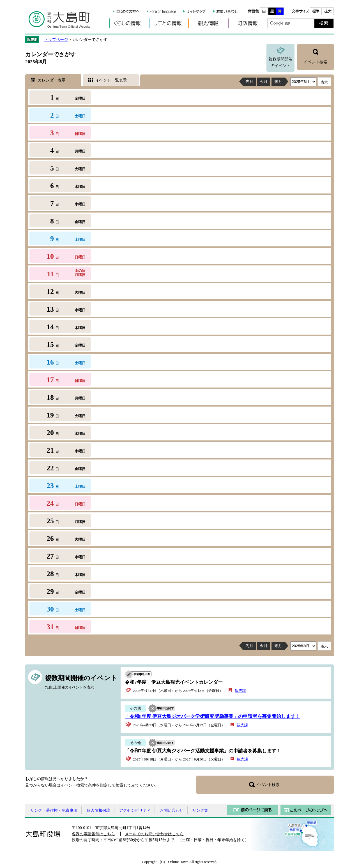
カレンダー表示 (52, 80)
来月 (278, 81)
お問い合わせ (172, 810)
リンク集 (200, 810)
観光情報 (208, 23)
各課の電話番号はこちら (93, 834)
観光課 (241, 691)
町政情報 (248, 23)
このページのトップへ (306, 810)
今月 (264, 81)
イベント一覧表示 (111, 80)
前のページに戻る (252, 810)
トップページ (56, 39)
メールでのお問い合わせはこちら (154, 834)
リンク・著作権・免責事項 (54, 810)
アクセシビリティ (135, 810)
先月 (249, 81)
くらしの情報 (129, 23)
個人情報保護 (98, 810)
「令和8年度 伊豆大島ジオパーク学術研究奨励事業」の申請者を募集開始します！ (212, 716)
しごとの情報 (168, 23)
